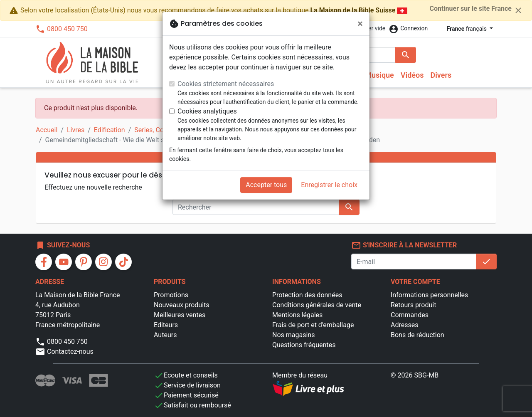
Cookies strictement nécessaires (226, 84)
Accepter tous (266, 185)
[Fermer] (360, 24)
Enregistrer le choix (329, 185)
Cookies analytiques (207, 111)
